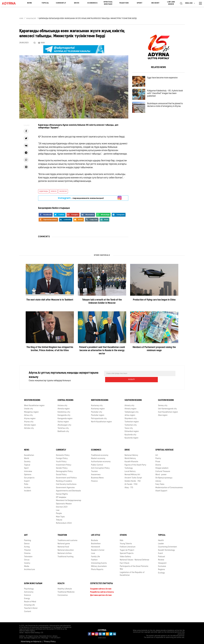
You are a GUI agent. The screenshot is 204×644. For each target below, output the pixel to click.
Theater (27, 548)
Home (21, 19)
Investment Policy (64, 463)
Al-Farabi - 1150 (131, 483)
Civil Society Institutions (66, 483)
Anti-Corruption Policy (100, 466)
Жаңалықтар (31, 19)
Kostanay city (97, 404)
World (27, 457)
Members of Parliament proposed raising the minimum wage (154, 349)
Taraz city (129, 426)
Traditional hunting (66, 555)
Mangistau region (31, 410)
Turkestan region (132, 420)
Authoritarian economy (101, 460)
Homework (96, 545)
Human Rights (62, 492)
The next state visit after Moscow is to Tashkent (50, 300)
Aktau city (28, 413)
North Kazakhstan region (101, 420)
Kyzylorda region (131, 436)
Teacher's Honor (31, 606)
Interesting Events (99, 561)
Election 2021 (62, 505)
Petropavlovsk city (99, 417)
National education (66, 548)
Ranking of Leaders (64, 479)
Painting (28, 539)
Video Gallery (125, 555)
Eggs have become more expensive (165, 79)
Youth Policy (61, 460)
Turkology (129, 466)
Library (158, 479)
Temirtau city (63, 426)
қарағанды (44, 191)
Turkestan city (131, 423)
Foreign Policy (62, 457)
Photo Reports (97, 568)
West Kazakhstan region (34, 404)
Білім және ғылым (33, 582)
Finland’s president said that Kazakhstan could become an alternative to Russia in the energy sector (102, 350)
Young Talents (126, 542)
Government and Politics (66, 476)
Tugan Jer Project (127, 548)
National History (131, 453)
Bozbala (95, 539)
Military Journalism (99, 565)
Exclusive (162, 565)
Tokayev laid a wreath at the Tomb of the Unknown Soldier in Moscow (102, 301)
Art (157, 453)
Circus (27, 558)
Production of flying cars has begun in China (154, 300)
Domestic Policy (63, 453)
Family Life (96, 555)
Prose (158, 460)
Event (161, 552)
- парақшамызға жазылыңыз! (81, 198)
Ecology (161, 571)
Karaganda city (64, 413)
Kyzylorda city (130, 433)
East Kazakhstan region (168, 410)
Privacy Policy (50, 640)
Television (28, 555)
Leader (161, 542)
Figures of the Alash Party (135, 463)
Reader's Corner (98, 548)
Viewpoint (162, 561)
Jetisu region (130, 413)
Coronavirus (63, 593)
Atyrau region (30, 417)
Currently (61, 3)
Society (27, 460)
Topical (45, 3)
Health (161, 539)
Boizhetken (96, 542)
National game (64, 542)
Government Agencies (65, 486)
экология (63, 191)
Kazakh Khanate (131, 460)
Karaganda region (65, 417)
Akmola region (64, 407)
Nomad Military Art (132, 473)
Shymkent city (131, 417)
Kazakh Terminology (166, 548)
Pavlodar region (98, 413)
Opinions (28, 473)
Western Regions (32, 398)
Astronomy (29, 590)
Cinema (27, 552)
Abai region (163, 413)
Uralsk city (29, 407)
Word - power (161, 473)
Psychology (29, 587)
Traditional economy (100, 453)
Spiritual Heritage (108, 3)
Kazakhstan (29, 453)
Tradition (124, 3)
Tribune (59, 518)
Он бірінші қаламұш (164, 476)
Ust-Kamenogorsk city (167, 407)
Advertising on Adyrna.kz (31, 640)
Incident (155, 3)
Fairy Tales (160, 483)
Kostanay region (98, 407)
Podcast (162, 555)
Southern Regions (133, 398)
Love (93, 552)
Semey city (163, 404)
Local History (130, 470)
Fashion (94, 558)
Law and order (171, 3)
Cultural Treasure (163, 470)
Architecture (30, 568)
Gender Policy (62, 466)
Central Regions (66, 398)
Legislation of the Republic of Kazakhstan (132, 572)
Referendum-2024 (64, 521)
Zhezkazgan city (64, 423)
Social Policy (61, 473)
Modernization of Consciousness (169, 486)
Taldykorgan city (132, 410)
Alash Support (161, 489)
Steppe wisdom (162, 466)
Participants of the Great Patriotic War (134, 566)
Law (58, 508)
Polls (26, 483)
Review (161, 558)
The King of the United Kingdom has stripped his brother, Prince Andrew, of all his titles (50, 349)
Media (27, 565)
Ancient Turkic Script (133, 476)
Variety (27, 561)
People (59, 512)
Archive (27, 486)
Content (28, 610)
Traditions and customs (67, 539)
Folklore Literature (128, 545)
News (30, 3)
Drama (158, 463)
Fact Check (125, 561)
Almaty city (129, 404)
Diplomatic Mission (64, 502)
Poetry (158, 457)
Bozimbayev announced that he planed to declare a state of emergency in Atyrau (166, 112)
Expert (27, 479)
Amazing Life (29, 603)
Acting (27, 545)
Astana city (62, 404)
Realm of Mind (30, 600)
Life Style (96, 533)
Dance (27, 542)
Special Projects (127, 552)
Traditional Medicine (66, 590)
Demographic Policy (64, 470)
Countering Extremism (167, 545)
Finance (94, 479)
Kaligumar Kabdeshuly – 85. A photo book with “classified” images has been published (166, 96)
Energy (27, 597)
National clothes (65, 552)
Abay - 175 (129, 486)
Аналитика (96, 473)
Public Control (97, 463)
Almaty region (130, 407)
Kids (122, 539)
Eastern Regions (166, 398)
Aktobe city (29, 426)
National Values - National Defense (134, 558)
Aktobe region (30, 423)
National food (63, 545)
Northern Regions (100, 398)
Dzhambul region (132, 430)
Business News (97, 476)
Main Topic (60, 515)
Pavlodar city (97, 410)
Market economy (98, 457)
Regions (161, 568)
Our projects (29, 476)
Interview (28, 470)
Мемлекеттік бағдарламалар (69, 499)
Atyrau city (29, 420)
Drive (77, 3)
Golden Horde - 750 (133, 479)
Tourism (94, 470)
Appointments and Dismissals (68, 489)
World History (130, 457)
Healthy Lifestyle (65, 587)
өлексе (54, 191)
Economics (93, 3)
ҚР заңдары (61, 495)
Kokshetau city (64, 410)
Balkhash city (63, 430)
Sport (140, 3)
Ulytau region (63, 420)
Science (27, 593)
